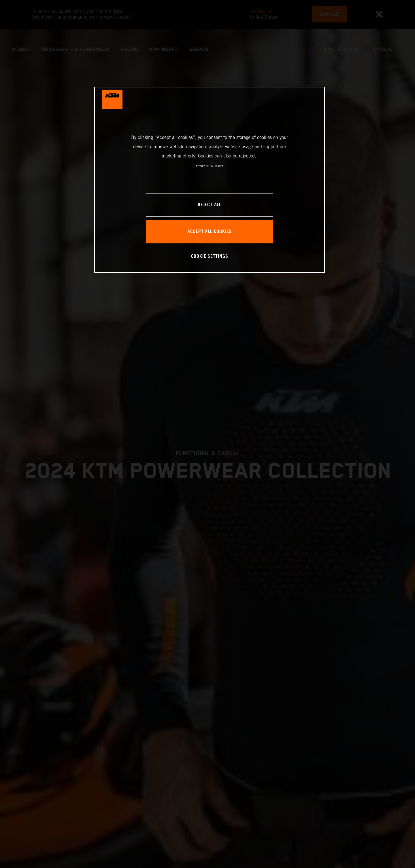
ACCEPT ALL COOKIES (210, 232)
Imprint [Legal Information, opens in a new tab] (219, 166)
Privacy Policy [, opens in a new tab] (204, 166)
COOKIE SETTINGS (210, 257)
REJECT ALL (210, 205)
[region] (210, 180)
